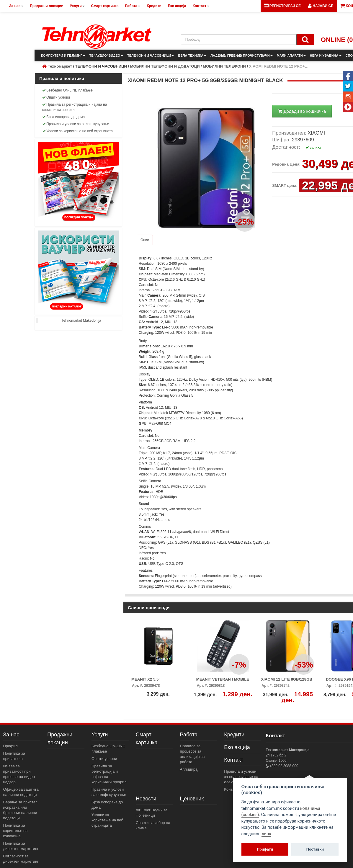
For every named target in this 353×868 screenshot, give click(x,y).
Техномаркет (60, 66)
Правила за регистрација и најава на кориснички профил (75, 107)
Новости (146, 799)
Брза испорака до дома (63, 117)
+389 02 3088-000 (283, 766)
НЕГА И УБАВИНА (326, 55)
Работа (189, 735)
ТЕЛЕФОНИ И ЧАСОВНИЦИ (151, 55)
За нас (11, 735)
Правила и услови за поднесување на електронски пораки (242, 777)
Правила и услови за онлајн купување (76, 124)
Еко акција (237, 747)
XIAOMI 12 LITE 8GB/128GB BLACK (287, 681)
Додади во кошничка (302, 111)
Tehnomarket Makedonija (81, 321)
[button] (321, 6)
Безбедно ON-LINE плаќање (67, 90)
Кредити (234, 735)
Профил (10, 746)
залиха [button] (313, 148)
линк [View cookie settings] (266, 834)
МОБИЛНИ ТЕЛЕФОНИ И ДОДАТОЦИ (165, 66)
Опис (145, 240)
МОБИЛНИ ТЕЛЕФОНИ (224, 66)
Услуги (100, 735)
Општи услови (56, 97)
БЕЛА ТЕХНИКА (192, 55)
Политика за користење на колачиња (15, 831)
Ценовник (192, 799)
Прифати (265, 849)
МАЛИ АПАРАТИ (291, 55)
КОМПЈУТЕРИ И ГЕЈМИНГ (63, 55)
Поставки (315, 849)
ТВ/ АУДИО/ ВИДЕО (106, 55)
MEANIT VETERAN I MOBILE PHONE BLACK (223, 681)
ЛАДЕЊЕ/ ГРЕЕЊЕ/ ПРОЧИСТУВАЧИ (241, 55)
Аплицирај (189, 769)
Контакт (234, 760)
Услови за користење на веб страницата (77, 131)
